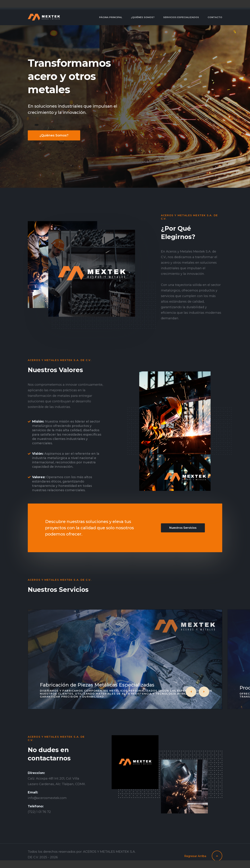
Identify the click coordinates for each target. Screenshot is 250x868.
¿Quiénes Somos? (54, 135)
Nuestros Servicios (183, 528)
